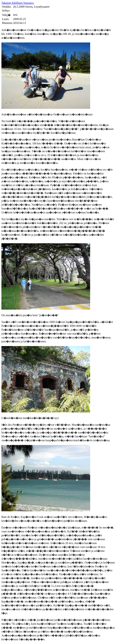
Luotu (5, 19)
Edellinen (17, 3)
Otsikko (6, 7)
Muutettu (7, 23)
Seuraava (28, 3)
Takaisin (7, 3)
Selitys (6, 11)
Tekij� (6, 15)
